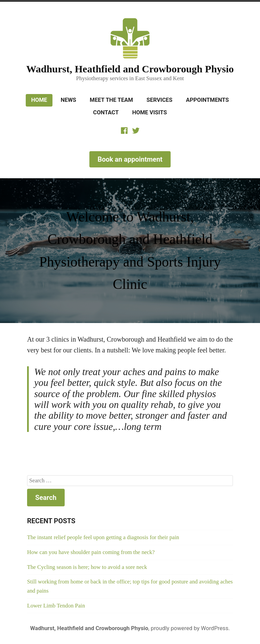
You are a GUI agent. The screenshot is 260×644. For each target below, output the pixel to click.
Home (39, 100)
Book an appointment (130, 159)
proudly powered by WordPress (189, 628)
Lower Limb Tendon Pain (56, 606)
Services (159, 100)
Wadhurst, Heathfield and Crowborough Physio (130, 69)
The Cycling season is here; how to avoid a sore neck (87, 567)
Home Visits (149, 112)
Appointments (207, 100)
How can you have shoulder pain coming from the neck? (91, 552)
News (68, 100)
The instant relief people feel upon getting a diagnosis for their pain (103, 537)
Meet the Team (111, 100)
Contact (106, 112)
